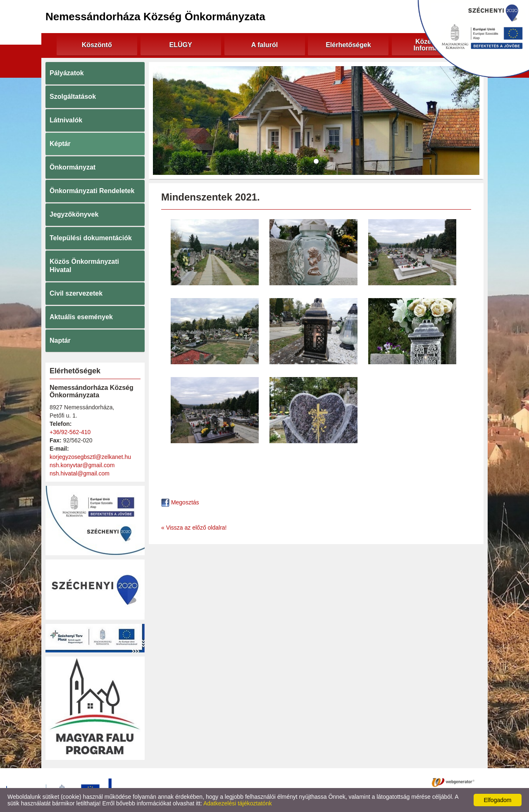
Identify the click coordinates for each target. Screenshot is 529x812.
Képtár (60, 144)
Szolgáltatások (73, 97)
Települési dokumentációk (91, 238)
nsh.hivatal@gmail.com (80, 473)
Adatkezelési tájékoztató (231, 782)
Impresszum (338, 782)
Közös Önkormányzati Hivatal (84, 266)
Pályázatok (67, 73)
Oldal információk (292, 782)
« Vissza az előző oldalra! (194, 528)
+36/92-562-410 (70, 432)
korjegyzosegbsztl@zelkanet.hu (90, 457)
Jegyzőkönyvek (74, 214)
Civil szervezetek (76, 293)
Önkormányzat (73, 167)
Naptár (60, 340)
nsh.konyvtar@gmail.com (82, 465)
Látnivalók (66, 120)
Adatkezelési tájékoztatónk (238, 803)
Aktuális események (81, 317)
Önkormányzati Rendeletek (92, 191)
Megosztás (180, 502)
